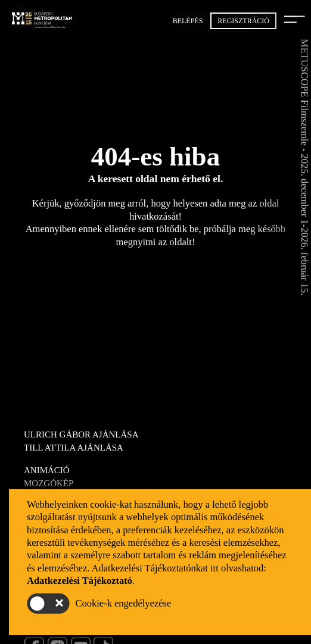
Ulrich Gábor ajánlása (81, 434)
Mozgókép (49, 483)
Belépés (188, 21)
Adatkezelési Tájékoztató (80, 581)
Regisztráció (243, 21)
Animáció (47, 470)
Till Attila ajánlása (74, 448)
